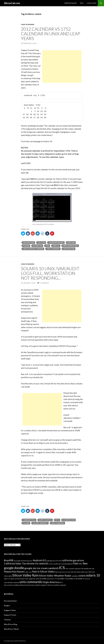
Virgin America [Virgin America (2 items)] (51, 582)
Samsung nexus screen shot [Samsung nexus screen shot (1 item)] (64, 572)
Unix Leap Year (69, 249)
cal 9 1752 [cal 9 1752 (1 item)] (58, 561)
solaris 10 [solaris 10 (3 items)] (93, 575)
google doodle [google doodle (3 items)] (14, 568)
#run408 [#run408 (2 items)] (9, 560)
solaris (26, 246)
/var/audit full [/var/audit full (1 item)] (18, 561)
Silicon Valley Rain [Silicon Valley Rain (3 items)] (25, 575)
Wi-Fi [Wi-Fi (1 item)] (61, 582)
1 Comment (44, 283)
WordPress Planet (11, 629)
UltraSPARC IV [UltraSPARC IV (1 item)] (80, 579)
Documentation (10, 601)
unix (47, 246)
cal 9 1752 (41, 243)
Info (82, 3)
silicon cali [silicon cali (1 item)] (91, 572)
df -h (57, 520)
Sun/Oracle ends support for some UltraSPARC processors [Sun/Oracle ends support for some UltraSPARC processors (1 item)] (36, 579)
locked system (69, 520)
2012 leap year (29, 243)
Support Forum (10, 615)
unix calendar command (33, 249)
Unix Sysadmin (28, 24)
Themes (7, 620)
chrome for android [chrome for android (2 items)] (37, 563)
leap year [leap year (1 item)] (78, 568)
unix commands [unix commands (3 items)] (31, 582)
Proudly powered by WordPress (15, 641)
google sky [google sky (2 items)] (30, 568)
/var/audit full (29, 520)
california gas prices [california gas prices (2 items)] (73, 560)
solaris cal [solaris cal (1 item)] (13, 579)
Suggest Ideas (10, 610)
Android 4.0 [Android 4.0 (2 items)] (39, 560)
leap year (71, 243)
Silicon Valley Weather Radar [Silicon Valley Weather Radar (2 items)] (55, 576)
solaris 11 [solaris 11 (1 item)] (7, 579)
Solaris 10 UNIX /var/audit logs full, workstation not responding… (50, 273)
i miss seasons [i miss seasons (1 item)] (70, 568)
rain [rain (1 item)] (30, 572)
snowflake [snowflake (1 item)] (75, 576)
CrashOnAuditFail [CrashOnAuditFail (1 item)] (67, 564)
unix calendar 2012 (70, 246)
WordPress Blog (11, 624)
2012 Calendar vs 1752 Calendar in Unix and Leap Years (50, 34)
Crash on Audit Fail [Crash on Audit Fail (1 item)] (54, 564)
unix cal (56, 246)
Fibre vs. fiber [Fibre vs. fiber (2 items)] (80, 563)
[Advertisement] (62, 66)
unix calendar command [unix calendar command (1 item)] (12, 582)
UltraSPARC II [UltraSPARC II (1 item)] (61, 579)
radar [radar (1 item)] (27, 572)
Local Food (91, 3)
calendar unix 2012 (56, 243)
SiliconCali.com (12, 3)
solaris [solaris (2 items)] (82, 576)
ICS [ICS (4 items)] (62, 568)
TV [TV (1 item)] (56, 579)
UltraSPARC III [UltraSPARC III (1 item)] (70, 579)
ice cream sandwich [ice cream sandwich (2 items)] (48, 568)
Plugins (7, 606)
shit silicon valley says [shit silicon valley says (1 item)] (81, 572)
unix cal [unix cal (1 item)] (87, 579)
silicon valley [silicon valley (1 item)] (8, 576)
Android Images (71, 3)
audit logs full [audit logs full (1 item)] (50, 561)
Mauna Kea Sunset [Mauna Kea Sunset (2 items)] (14, 571)
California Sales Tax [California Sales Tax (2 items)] (15, 563)
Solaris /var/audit (40, 523)
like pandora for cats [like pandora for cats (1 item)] (88, 568)
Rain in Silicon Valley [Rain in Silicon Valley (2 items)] (43, 571)
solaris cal (37, 246)
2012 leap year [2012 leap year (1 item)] (28, 561)
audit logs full (45, 520)
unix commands (53, 249)
